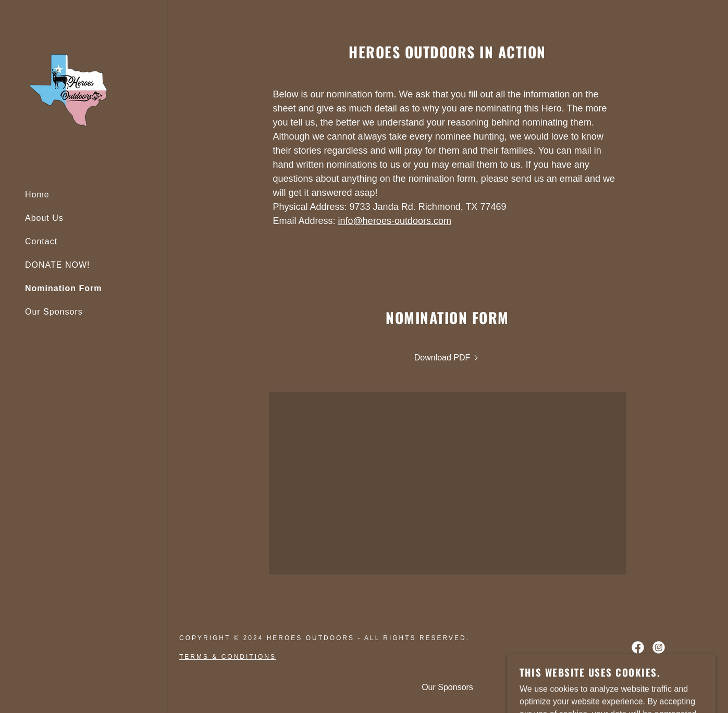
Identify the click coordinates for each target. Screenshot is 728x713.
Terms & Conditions (228, 657)
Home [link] (37, 195)
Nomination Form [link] (63, 288)
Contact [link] (41, 241)
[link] (68, 90)
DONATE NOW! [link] (57, 265)
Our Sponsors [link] (54, 312)
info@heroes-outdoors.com (395, 221)
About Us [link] (44, 218)
